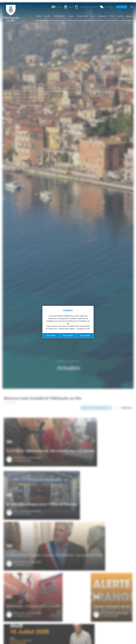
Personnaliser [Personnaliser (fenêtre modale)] (68, 336)
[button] (132, 7)
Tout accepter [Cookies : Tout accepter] (85, 336)
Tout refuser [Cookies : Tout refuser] (51, 336)
